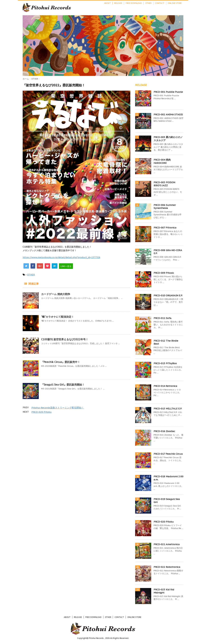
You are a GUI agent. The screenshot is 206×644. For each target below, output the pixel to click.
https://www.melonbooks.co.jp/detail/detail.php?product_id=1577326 (61, 257)
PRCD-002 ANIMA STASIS (168, 114)
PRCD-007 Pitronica (165, 228)
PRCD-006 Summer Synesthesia (165, 206)
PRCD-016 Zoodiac (164, 431)
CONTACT (160, 3)
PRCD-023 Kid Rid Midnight (164, 591)
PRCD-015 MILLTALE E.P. (168, 409)
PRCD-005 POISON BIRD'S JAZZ (164, 184)
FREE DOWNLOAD (134, 3)
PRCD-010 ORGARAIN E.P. (168, 295)
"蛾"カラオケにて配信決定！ (58, 317)
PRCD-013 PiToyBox (165, 363)
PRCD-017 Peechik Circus (168, 454)
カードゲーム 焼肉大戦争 (56, 294)
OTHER (148, 3)
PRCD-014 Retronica (165, 386)
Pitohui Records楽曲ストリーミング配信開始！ (58, 408)
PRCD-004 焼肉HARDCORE (162, 161)
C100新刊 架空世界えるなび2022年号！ (65, 339)
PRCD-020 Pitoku (42, 412)
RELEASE (118, 3)
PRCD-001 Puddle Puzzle (168, 92)
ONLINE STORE (175, 3)
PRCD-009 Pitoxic (164, 273)
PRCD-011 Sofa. (163, 318)
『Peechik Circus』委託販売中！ (61, 362)
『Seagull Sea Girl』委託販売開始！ (63, 385)
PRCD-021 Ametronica (167, 544)
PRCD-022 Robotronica (167, 567)
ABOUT (107, 3)
